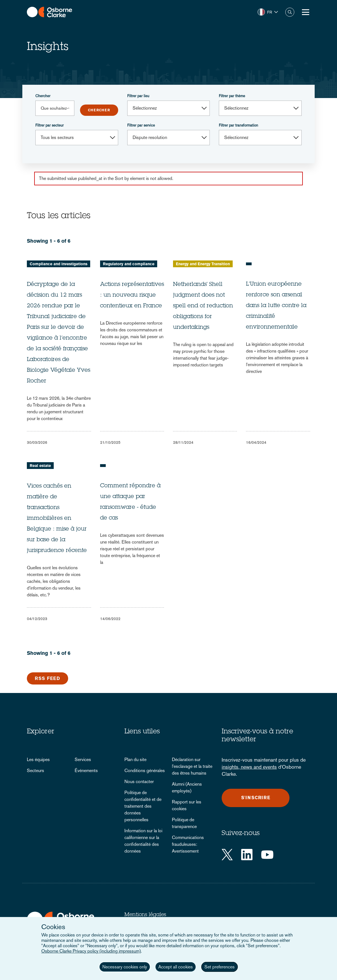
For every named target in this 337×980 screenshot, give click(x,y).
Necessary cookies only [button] (125, 967)
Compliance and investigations (59, 264)
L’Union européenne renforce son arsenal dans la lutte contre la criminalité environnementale (276, 306)
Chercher (43, 96)
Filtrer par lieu (138, 96)
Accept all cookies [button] (176, 967)
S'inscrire (256, 798)
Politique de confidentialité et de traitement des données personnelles (143, 806)
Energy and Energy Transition (203, 264)
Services (83, 760)
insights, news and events (249, 767)
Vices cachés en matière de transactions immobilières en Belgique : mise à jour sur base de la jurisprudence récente (57, 519)
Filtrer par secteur (49, 125)
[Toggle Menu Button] (306, 12)
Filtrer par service (141, 125)
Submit (99, 110)
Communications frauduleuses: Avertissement (188, 844)
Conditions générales (145, 771)
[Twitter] (227, 855)
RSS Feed (47, 678)
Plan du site (135, 760)
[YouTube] (267, 855)
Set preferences (220, 967)
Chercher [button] (290, 12)
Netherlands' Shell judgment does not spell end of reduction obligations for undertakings (203, 306)
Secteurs (35, 771)
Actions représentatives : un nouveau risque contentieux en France (132, 295)
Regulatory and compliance (129, 264)
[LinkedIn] (247, 855)
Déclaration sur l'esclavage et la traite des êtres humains (192, 766)
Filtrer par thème (232, 96)
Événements (86, 771)
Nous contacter (139, 782)
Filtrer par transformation (238, 125)
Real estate (40, 466)
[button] (268, 12)
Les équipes (38, 760)
